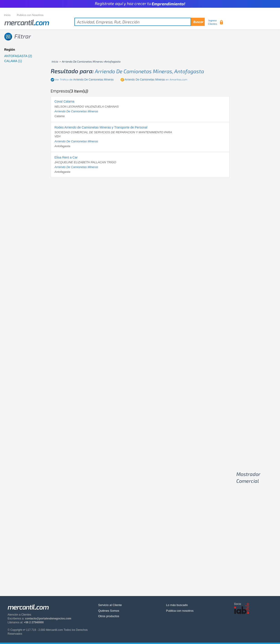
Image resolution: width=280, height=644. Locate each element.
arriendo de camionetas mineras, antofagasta (149, 71)
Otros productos (109, 616)
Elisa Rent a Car (66, 157)
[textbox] (140, 22)
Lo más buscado (177, 605)
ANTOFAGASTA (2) (18, 56)
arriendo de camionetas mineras (76, 111)
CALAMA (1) (13, 61)
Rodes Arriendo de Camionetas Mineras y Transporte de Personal (101, 127)
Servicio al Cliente (110, 605)
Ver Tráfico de (84, 79)
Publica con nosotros (180, 611)
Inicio (7, 15)
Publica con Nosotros (30, 15)
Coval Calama (64, 101)
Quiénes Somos (109, 611)
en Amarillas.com (156, 79)
